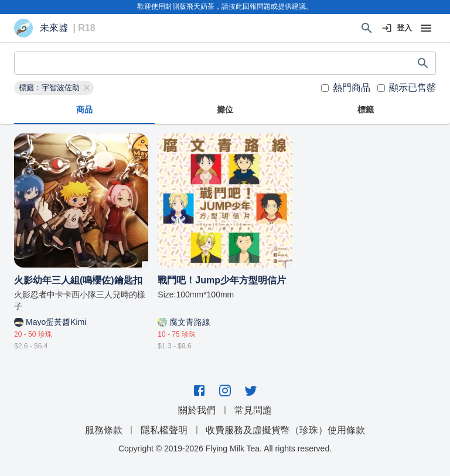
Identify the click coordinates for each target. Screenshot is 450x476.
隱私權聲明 (164, 430)
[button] (54, 88)
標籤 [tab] (366, 110)
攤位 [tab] (225, 110)
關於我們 (197, 410)
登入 (397, 28)
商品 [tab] (84, 110)
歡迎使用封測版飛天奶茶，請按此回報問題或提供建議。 (225, 6)
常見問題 (253, 410)
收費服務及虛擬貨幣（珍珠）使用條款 (285, 430)
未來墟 (54, 28)
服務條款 (104, 430)
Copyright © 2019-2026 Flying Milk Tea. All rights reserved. (225, 448)
